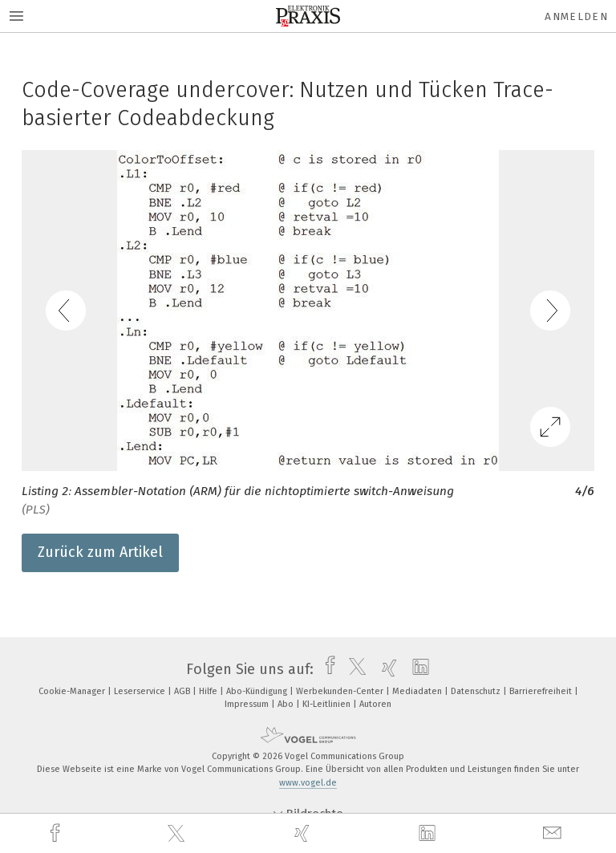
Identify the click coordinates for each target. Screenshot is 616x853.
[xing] (304, 833)
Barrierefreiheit (542, 691)
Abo (287, 704)
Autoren (375, 704)
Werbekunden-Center (341, 691)
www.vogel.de (308, 783)
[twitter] (178, 834)
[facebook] (57, 833)
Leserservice (141, 691)
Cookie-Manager (73, 691)
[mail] (554, 833)
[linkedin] (429, 834)
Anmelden (576, 16)
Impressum (248, 704)
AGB (183, 691)
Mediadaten (418, 691)
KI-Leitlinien (328, 704)
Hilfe (209, 691)
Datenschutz (477, 691)
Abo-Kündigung (258, 691)
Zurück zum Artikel (100, 552)
